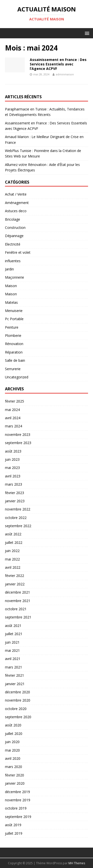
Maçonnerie (15, 277)
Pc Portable (14, 319)
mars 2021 (14, 667)
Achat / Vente (16, 194)
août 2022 (13, 534)
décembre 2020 (17, 692)
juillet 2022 (14, 542)
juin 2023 (12, 459)
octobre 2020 (16, 709)
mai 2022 (12, 559)
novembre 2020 (18, 700)
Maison (11, 286)
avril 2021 (13, 659)
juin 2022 (12, 551)
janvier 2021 (15, 684)
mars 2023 (14, 484)
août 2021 (13, 626)
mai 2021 (12, 650)
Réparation (14, 352)
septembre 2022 (18, 526)
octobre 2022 (16, 518)
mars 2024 (14, 426)
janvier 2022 (15, 584)
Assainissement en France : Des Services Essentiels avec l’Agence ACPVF (58, 64)
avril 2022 (13, 567)
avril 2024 (13, 418)
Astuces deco (16, 211)
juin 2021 (12, 642)
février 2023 (15, 493)
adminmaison (65, 74)
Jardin (9, 269)
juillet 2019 (14, 833)
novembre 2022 (18, 509)
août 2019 (13, 825)
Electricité (13, 244)
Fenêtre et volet (18, 252)
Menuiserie (14, 311)
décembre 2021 (17, 592)
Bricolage (13, 219)
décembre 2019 (17, 792)
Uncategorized (17, 377)
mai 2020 (12, 750)
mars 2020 (14, 767)
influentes (13, 261)
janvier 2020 (15, 783)
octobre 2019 (16, 808)
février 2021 (15, 675)
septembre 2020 (18, 717)
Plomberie (13, 335)
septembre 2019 (18, 817)
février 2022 (15, 576)
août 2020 (13, 725)
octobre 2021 (16, 609)
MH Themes (77, 863)
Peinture (12, 327)
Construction (15, 228)
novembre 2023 (18, 434)
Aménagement (17, 203)
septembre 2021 (18, 617)
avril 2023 (13, 476)
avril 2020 (13, 758)
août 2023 (13, 451)
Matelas (11, 302)
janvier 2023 (15, 501)
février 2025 (15, 401)
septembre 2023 (18, 443)
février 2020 (15, 775)
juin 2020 (12, 742)
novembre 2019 (18, 800)
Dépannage (14, 236)
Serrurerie (13, 369)
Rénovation (14, 344)
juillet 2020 (14, 734)
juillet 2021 (14, 634)
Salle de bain (15, 360)
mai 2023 (12, 468)
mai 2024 (12, 410)
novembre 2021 (18, 601)
